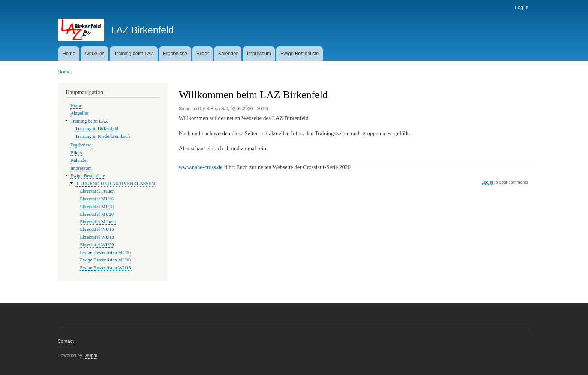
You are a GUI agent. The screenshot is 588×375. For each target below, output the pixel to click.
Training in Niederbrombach (103, 136)
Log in (521, 7)
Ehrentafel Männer (98, 222)
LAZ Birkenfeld (142, 30)
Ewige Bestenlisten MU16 (105, 252)
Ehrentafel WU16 (97, 229)
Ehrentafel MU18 (97, 206)
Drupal (91, 356)
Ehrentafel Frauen (97, 191)
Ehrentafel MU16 (97, 199)
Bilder (203, 53)
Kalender (228, 53)
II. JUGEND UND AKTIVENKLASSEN (115, 184)
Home (69, 53)
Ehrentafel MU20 (97, 214)
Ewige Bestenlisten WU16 (105, 268)
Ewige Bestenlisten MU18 (105, 260)
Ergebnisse (175, 53)
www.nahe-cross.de (201, 167)
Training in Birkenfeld (97, 128)
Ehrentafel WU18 (97, 237)
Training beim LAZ (133, 53)
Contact (66, 341)
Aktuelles (95, 53)
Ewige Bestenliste (300, 53)
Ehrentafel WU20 (97, 245)
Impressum (259, 53)
